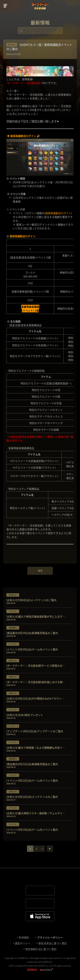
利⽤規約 (24, 937)
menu (5, 6)
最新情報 (40, 22)
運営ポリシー (23, 943)
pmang (32, 970)
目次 (40, 571)
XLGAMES (47, 970)
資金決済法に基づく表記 (53, 943)
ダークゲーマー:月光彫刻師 (40, 6)
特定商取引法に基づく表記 (41, 949)
